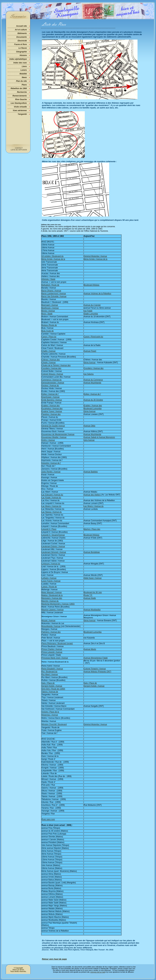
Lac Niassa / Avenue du (52, 512)
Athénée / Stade (48, 279)
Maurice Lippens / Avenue (53, 610)
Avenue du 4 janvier (92, 305)
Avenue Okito (90, 426)
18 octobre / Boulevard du (53, 256)
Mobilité (23, 74)
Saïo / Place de (48, 683)
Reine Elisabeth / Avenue (52, 669)
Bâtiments (22, 33)
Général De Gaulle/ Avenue (53, 426)
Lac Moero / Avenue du (51, 506)
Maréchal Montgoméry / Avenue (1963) (58, 604)
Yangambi (22, 114)
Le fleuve (23, 48)
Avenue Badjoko (91, 472)
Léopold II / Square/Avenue (53, 535)
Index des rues (20, 63)
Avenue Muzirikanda (93, 383)
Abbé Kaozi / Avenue (93, 578)
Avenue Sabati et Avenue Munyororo (99, 437)
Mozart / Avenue (49, 621)
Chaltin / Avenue (49, 351)
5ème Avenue (90, 363)
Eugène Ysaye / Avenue (52, 411)
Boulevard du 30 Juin (93, 592)
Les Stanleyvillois (19, 103)
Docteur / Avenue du (50, 386)
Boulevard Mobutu (92, 285)
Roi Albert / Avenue (50, 674)
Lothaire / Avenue (49, 578)
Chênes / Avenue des (51, 360)
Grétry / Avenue (48, 440)
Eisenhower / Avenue (51, 397)
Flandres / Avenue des (51, 414)
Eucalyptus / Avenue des (52, 409)
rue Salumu (89, 374)
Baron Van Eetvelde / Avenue (54, 296)
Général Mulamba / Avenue (95, 256)
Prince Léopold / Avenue (52, 652)
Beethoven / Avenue (50, 308)
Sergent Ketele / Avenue (52, 686)
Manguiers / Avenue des (52, 598)
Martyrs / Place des (92, 529)
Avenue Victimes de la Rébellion (98, 294)
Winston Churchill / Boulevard (54, 724)
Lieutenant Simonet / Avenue (54, 552)
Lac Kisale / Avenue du (51, 498)
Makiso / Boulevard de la (52, 595)
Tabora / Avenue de (50, 692)
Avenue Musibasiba (92, 610)
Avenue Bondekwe (92, 552)
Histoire (23, 55)
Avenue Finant (90, 351)
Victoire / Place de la (50, 712)
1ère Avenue (89, 440)
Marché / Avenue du (50, 601)
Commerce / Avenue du (52, 380)
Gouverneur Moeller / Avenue (54, 437)
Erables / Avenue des (51, 406)
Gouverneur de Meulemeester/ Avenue (58, 434)
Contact (19, 148)
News (24, 77)
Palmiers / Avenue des (51, 632)
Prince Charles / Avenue (52, 649)
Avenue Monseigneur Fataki (96, 658)
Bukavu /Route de (49, 325)
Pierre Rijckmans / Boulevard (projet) (57, 643)
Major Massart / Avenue (52, 592)
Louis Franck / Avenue (51, 581)
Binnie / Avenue (48, 311)
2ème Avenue (90, 411)
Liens (24, 66)
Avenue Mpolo (90, 649)
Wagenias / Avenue (50, 715)
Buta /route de (48, 331)
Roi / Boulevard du (49, 672)
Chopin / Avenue (49, 363)
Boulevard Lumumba (93, 409)
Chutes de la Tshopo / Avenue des (56, 365)
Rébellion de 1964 (19, 88)
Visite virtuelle (20, 107)
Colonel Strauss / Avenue (52, 374)
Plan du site (21, 81)
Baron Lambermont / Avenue (54, 294)
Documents (22, 37)
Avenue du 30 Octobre (93, 400)
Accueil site (21, 26)
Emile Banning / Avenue (52, 400)
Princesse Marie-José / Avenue (55, 658)
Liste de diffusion (19, 150)
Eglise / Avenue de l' (50, 394)
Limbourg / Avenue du (51, 564)
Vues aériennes (20, 110)
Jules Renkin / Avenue (51, 472)
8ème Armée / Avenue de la (53, 259)
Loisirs (24, 70)
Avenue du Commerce (93, 380)
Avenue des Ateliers (92, 495)
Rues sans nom (48, 819)
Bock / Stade (47, 314)
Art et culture (21, 30)
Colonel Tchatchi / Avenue (95, 669)
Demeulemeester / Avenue (53, 383)
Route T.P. (88, 595)
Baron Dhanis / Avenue (51, 291)
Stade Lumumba (91, 314)
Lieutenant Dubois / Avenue (53, 546)
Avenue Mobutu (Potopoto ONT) (98, 672)
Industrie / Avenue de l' (51, 463)
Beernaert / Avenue (50, 305)
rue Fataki (88, 311)
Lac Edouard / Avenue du (52, 495)
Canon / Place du (49, 337)
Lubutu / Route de (49, 587)
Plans (24, 85)
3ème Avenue (90, 621)
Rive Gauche (21, 99)
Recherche (22, 92)
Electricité (22, 41)
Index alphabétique (18, 59)
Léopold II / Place (49, 529)
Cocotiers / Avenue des (51, 368)
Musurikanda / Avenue (51, 626)
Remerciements (20, 96)
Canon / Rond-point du (93, 337)
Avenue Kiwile (90, 598)
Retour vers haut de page (54, 959)
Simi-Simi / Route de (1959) (53, 689)
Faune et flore (20, 44)
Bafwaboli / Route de (50, 285)
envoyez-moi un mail (98, 972)
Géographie (21, 52)
